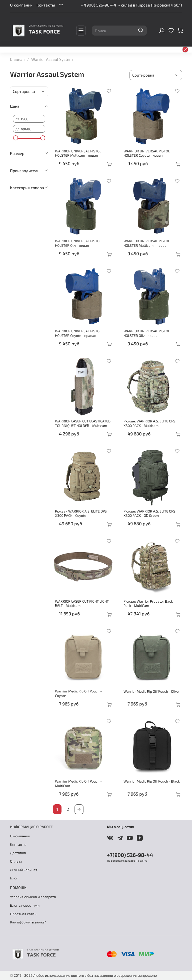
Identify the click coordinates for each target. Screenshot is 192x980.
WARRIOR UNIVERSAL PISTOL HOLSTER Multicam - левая (78, 153)
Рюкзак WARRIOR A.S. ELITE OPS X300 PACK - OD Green (149, 513)
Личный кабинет (24, 870)
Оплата (16, 861)
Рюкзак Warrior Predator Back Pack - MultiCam (148, 603)
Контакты (46, 5)
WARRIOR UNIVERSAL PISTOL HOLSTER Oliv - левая (78, 243)
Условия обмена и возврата (33, 897)
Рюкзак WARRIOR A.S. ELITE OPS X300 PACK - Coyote (81, 513)
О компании (21, 5)
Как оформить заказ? (28, 922)
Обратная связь (23, 914)
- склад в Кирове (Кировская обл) (150, 5)
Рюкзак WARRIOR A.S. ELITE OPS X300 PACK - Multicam (149, 423)
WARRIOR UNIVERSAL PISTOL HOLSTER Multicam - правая (147, 243)
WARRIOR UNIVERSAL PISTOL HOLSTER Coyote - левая (147, 153)
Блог (14, 878)
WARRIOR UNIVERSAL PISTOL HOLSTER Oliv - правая (147, 333)
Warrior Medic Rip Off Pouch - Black (152, 781)
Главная (17, 59)
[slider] (15, 138)
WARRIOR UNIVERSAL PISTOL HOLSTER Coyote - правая (78, 333)
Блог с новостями (25, 905)
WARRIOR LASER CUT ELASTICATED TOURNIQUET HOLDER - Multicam (83, 423)
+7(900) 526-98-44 (98, 5)
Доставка (18, 853)
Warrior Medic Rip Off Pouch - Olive (151, 691)
